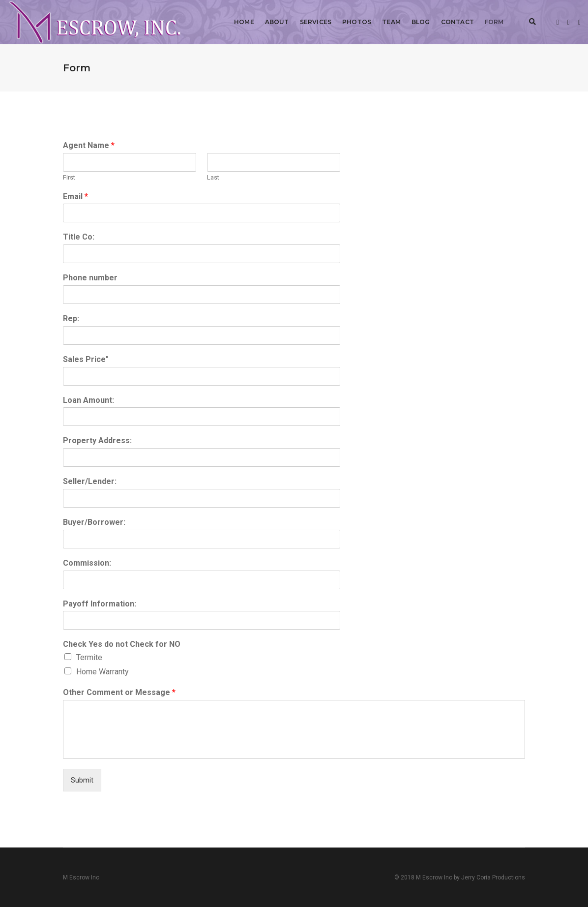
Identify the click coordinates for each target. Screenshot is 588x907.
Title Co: (79, 237)
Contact (457, 22)
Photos (357, 22)
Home (244, 22)
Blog (421, 22)
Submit (82, 780)
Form (494, 22)
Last (213, 177)
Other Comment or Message (119, 692)
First (69, 177)
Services (316, 22)
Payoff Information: (100, 604)
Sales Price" (86, 359)
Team (391, 22)
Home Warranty (103, 672)
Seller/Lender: (90, 481)
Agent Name (89, 145)
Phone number (90, 278)
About (277, 22)
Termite (89, 657)
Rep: (71, 318)
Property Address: (97, 440)
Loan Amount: (88, 400)
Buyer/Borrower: (94, 522)
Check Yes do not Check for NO (122, 644)
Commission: (87, 563)
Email (75, 197)
